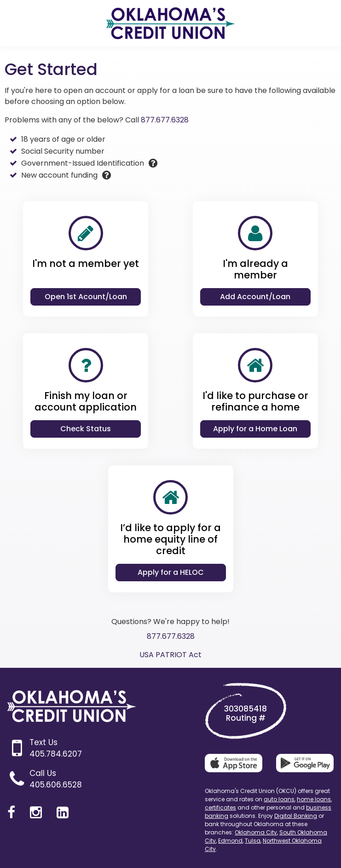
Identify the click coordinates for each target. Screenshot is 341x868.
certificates (220, 807)
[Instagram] (36, 813)
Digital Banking (296, 816)
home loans (314, 799)
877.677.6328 (165, 120)
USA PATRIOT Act (170, 655)
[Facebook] (11, 813)
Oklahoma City (256, 832)
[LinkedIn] (63, 813)
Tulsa (253, 841)
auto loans (279, 799)
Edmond (230, 841)
